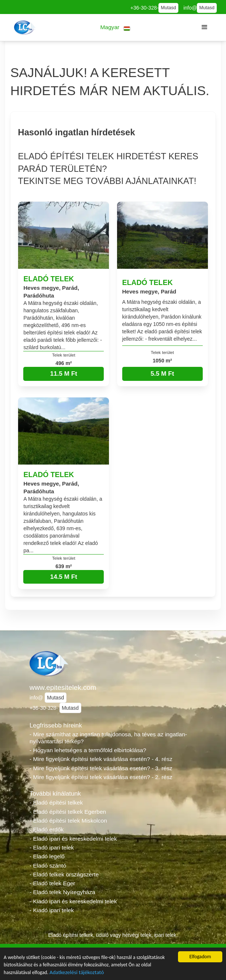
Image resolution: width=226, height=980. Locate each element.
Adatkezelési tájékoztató (77, 973)
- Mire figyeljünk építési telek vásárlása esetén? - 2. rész (101, 777)
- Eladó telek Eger (52, 883)
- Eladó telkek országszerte (64, 874)
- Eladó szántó (48, 866)
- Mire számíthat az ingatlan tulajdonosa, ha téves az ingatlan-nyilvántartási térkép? (108, 738)
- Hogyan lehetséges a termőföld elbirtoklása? (88, 750)
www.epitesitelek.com (63, 687)
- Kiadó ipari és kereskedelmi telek (73, 901)
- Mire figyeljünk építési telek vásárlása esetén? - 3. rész (101, 768)
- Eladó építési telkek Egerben (68, 812)
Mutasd (168, 8)
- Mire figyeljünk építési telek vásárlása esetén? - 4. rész (101, 759)
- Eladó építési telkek (56, 802)
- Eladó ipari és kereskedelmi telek (73, 839)
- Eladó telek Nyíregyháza (62, 892)
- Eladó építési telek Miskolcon (68, 821)
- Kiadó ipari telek (52, 910)
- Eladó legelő (47, 856)
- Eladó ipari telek (52, 847)
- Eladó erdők (47, 829)
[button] (115, 27)
